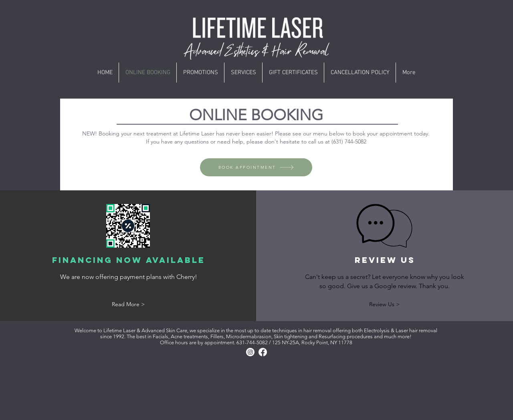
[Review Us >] (384, 304)
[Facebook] (263, 352)
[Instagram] (250, 352)
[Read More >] (128, 305)
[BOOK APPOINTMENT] (256, 167)
